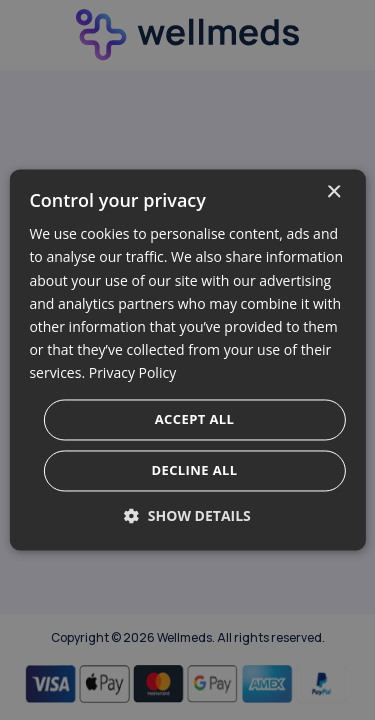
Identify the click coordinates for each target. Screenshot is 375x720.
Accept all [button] (195, 420)
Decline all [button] (194, 471)
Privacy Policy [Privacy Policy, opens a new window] (132, 372)
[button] (187, 516)
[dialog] (187, 359)
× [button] (333, 192)
